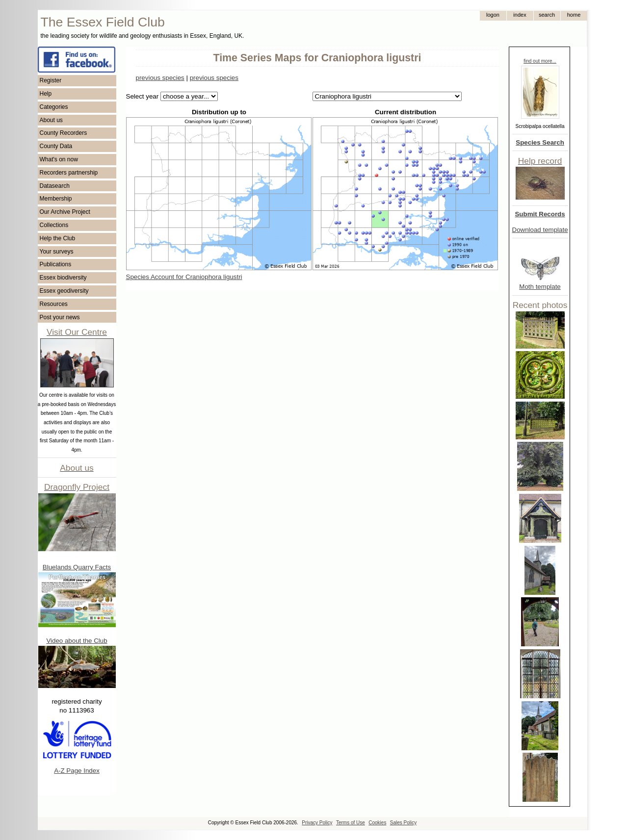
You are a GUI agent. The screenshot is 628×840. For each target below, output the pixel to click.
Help (46, 94)
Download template (540, 230)
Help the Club (58, 238)
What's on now (59, 159)
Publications (56, 264)
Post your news (60, 317)
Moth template (540, 287)
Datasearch (55, 186)
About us (51, 120)
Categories (54, 107)
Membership (56, 199)
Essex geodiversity (64, 291)
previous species (160, 78)
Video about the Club (77, 641)
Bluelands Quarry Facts (77, 567)
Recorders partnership (69, 173)
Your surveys (57, 252)
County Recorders (64, 133)
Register (51, 80)
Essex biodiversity (63, 278)
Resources (54, 304)
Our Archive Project (65, 212)
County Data (56, 146)
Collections (54, 225)
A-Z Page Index (77, 771)
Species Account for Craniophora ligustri (184, 277)
